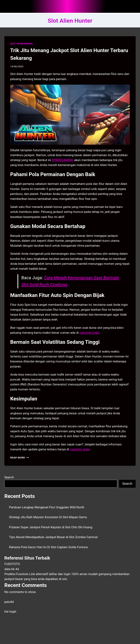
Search (9, 477)
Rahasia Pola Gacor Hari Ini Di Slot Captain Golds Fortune (48, 547)
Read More (20, 457)
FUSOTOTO (12, 564)
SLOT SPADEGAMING (22, 44)
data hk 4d (12, 569)
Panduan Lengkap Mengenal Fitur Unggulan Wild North (47, 507)
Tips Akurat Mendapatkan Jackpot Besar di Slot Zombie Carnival (53, 537)
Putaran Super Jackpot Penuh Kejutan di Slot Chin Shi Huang (51, 527)
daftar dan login (60, 574)
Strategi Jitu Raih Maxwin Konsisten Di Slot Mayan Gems (48, 517)
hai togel (10, 611)
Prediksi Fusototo (16, 574)
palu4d (9, 602)
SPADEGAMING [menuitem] (63, 160)
